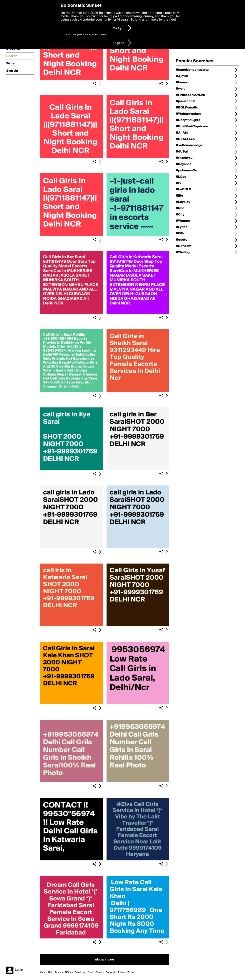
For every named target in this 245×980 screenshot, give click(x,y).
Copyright (111, 972)
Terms (131, 972)
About (43, 972)
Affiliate (69, 972)
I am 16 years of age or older (86, 34)
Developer (80, 972)
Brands (59, 972)
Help (51, 972)
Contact (100, 972)
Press (90, 972)
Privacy (122, 972)
